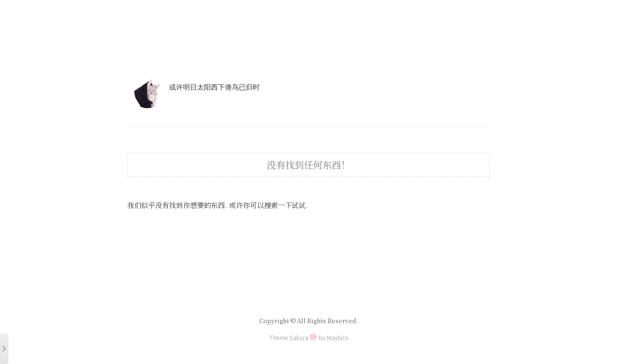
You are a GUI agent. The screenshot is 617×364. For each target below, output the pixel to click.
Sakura (299, 338)
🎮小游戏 (447, 52)
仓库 (600, 52)
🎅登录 (568, 52)
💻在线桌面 (127, 52)
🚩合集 (531, 52)
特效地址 (491, 52)
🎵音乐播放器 (278, 52)
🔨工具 (363, 52)
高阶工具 (403, 52)
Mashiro (338, 338)
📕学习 (326, 52)
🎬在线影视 (222, 52)
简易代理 (175, 52)
